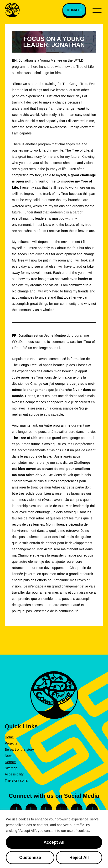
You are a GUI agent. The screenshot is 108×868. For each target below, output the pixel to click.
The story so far (17, 780)
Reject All (79, 858)
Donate (10, 762)
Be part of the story (19, 750)
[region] (54, 839)
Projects (11, 743)
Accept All (54, 842)
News (9, 756)
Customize (30, 858)
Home (9, 737)
